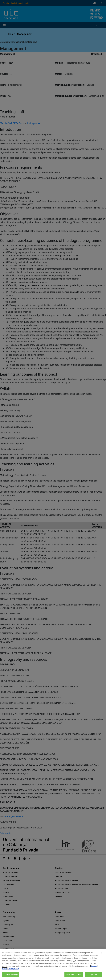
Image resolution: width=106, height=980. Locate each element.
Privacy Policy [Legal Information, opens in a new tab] (14, 974)
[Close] (102, 958)
